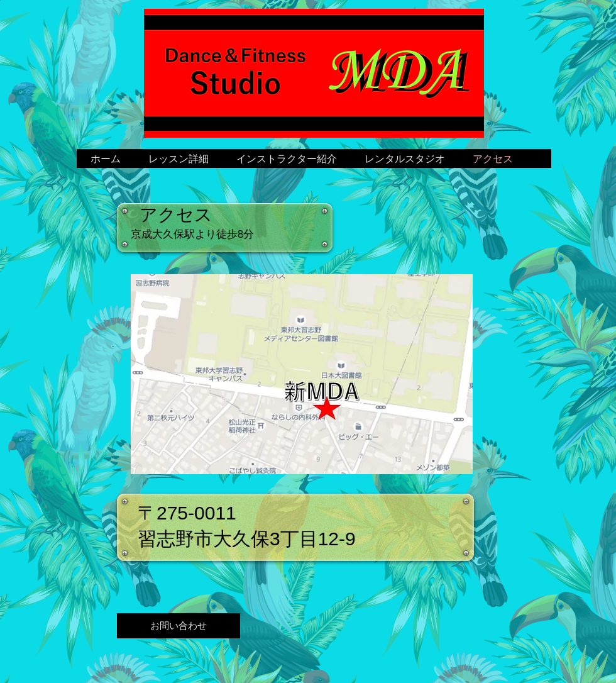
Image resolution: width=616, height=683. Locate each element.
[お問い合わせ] (179, 626)
